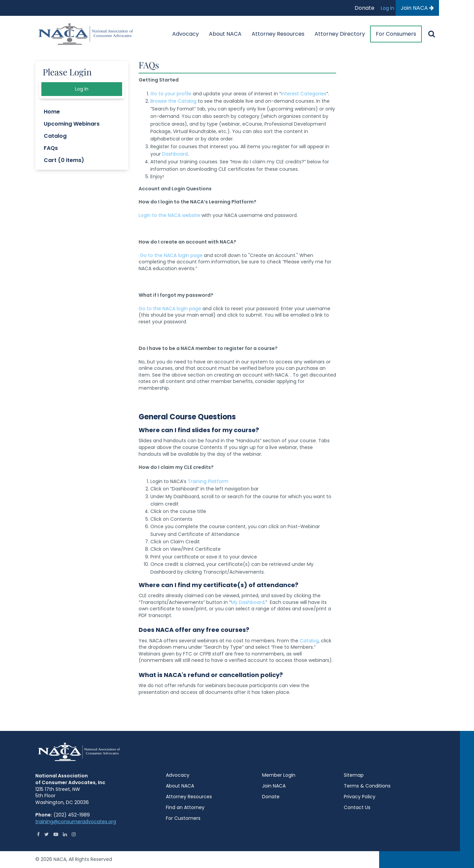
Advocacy (186, 34)
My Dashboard (248, 602)
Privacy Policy (360, 797)
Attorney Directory (340, 34)
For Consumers (396, 34)
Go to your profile (171, 94)
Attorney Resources (278, 34)
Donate (364, 8)
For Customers (183, 818)
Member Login (279, 775)
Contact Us (357, 807)
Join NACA (417, 8)
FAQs (51, 148)
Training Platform (208, 481)
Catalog (309, 641)
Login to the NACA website (169, 215)
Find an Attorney (185, 807)
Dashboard (175, 154)
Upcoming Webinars (72, 124)
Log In (388, 8)
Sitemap (354, 775)
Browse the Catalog (173, 101)
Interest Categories (304, 94)
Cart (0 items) (64, 160)
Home (52, 112)
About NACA (225, 34)
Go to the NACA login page (171, 255)
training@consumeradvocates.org (76, 822)
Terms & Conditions (367, 786)
